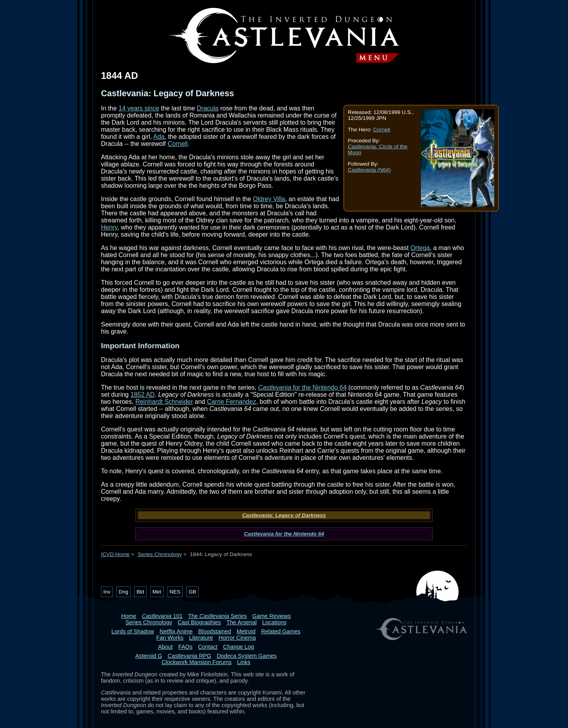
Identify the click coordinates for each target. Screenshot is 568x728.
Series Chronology (160, 554)
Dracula (208, 108)
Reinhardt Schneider (164, 402)
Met (157, 592)
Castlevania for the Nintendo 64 (284, 534)
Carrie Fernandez (232, 402)
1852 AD (143, 395)
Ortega (420, 248)
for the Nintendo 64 (302, 387)
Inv (107, 592)
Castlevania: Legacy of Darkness (284, 515)
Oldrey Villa (269, 199)
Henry (109, 227)
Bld (140, 592)
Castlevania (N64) (369, 170)
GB (192, 592)
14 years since (139, 108)
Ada (159, 137)
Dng (123, 592)
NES (175, 592)
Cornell (382, 130)
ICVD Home (115, 554)
